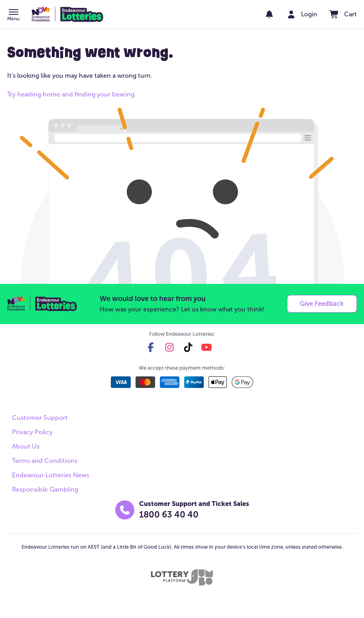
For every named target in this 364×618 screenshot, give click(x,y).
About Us (26, 446)
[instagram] (169, 347)
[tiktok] (188, 347)
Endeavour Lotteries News (51, 475)
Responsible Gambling (45, 489)
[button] (13, 16)
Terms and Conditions (45, 461)
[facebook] (151, 347)
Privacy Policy (32, 432)
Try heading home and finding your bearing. (72, 94)
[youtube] (207, 347)
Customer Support (40, 418)
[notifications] (269, 14)
